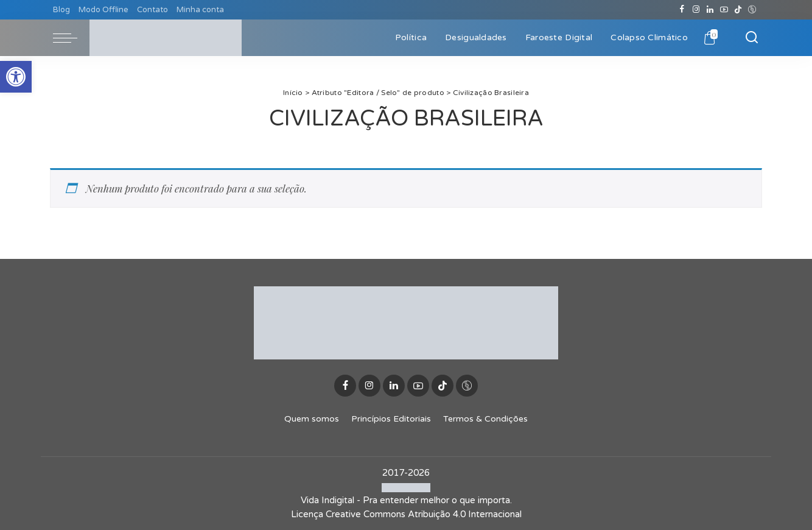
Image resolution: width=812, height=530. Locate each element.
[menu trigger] (71, 38)
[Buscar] (752, 38)
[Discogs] (752, 10)
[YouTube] (724, 10)
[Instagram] (696, 10)
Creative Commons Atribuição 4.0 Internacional (424, 514)
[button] (16, 77)
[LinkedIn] (710, 10)
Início (293, 93)
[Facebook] (682, 10)
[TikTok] (738, 10)
